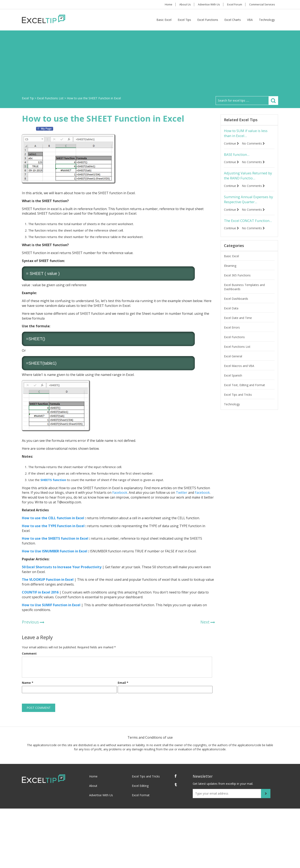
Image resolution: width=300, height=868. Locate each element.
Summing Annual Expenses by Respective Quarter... (248, 202)
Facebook (119, 493)
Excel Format (141, 795)
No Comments (254, 144)
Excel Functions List (237, 355)
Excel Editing (140, 786)
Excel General (233, 365)
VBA (250, 20)
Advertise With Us (206, 4)
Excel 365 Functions (237, 284)
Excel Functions (208, 20)
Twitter (181, 493)
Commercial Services (262, 4)
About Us (181, 4)
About (93, 786)
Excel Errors (232, 336)
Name (28, 683)
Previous (30, 622)
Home (163, 4)
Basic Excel (164, 20)
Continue (231, 144)
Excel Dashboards (236, 307)
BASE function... (238, 155)
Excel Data (231, 317)
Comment (29, 653)
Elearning (230, 274)
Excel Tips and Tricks (238, 403)
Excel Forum (233, 4)
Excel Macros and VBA (239, 374)
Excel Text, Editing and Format (244, 394)
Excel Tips (184, 20)
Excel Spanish (233, 384)
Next (205, 622)
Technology (267, 20)
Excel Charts (233, 20)
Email (123, 683)
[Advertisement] (150, 65)
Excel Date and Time (238, 326)
